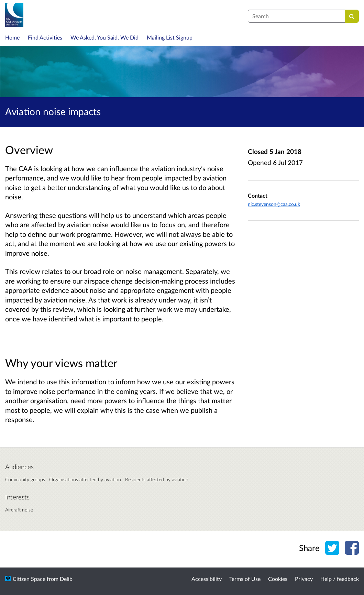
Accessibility (207, 579)
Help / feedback (340, 579)
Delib (66, 579)
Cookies (278, 579)
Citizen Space (29, 579)
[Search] (352, 16)
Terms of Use (245, 579)
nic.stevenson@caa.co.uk (274, 204)
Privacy (304, 579)
